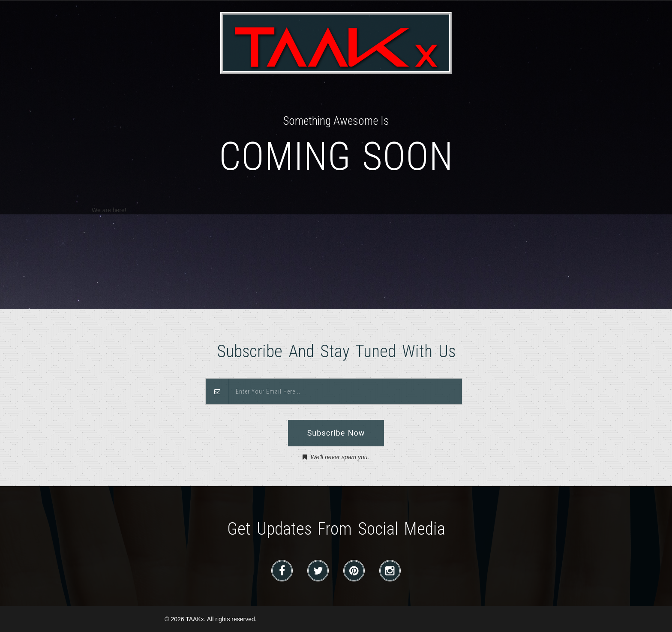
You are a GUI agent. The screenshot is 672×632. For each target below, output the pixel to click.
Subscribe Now (336, 433)
